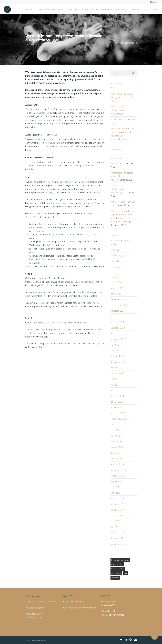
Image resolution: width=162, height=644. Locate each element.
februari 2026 (117, 288)
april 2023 (115, 333)
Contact (153, 9)
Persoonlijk (116, 267)
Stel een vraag (108, 602)
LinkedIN (154, 2)
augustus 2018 (118, 481)
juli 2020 (115, 424)
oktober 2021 (117, 368)
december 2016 (118, 538)
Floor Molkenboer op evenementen (80, 608)
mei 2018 (115, 487)
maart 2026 (116, 282)
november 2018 (118, 470)
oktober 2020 (117, 413)
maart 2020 (116, 442)
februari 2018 (117, 498)
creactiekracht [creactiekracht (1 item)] (117, 564)
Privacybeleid (108, 611)
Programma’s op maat (74, 602)
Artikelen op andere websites (120, 242)
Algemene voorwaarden (113, 615)
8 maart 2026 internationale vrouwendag (118, 110)
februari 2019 (117, 464)
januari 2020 (117, 447)
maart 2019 (116, 459)
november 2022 (118, 339)
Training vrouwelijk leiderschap (50, 9)
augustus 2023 (118, 328)
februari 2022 (117, 356)
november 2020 (118, 407)
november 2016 (118, 544)
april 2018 (115, 493)
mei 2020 (115, 430)
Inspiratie (68, 44)
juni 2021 (115, 379)
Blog (144, 9)
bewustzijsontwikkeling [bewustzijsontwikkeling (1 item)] (120, 560)
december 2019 (118, 453)
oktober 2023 (117, 322)
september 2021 (119, 373)
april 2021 (115, 390)
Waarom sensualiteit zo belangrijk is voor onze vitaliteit (122, 97)
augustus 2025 (118, 311)
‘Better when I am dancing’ (54, 323)
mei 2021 (115, 385)
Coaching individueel (78, 9)
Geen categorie (118, 255)
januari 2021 (117, 402)
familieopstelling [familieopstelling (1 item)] (118, 569)
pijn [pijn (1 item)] (125, 573)
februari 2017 (117, 533)
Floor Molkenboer (37, 44)
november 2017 (118, 504)
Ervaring (115, 250)
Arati (44, 278)
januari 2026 (117, 294)
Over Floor (134, 9)
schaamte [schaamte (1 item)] (115, 578)
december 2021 (118, 362)
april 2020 (115, 436)
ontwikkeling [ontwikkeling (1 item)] (116, 573)
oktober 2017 (117, 510)
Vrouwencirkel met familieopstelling (109, 9)
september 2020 (119, 419)
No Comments (125, 43)
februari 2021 (117, 396)
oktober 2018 (117, 476)
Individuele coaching (35, 608)
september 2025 (119, 305)
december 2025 (118, 299)
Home (29, 9)
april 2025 (115, 316)
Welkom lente (117, 88)
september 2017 (119, 515)
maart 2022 (116, 351)
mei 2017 (115, 521)
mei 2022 (115, 345)
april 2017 (115, 527)
